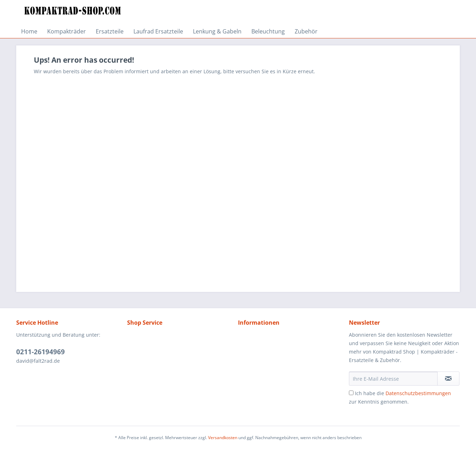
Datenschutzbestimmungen (418, 393)
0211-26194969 (40, 352)
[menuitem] (29, 31)
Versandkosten (223, 438)
